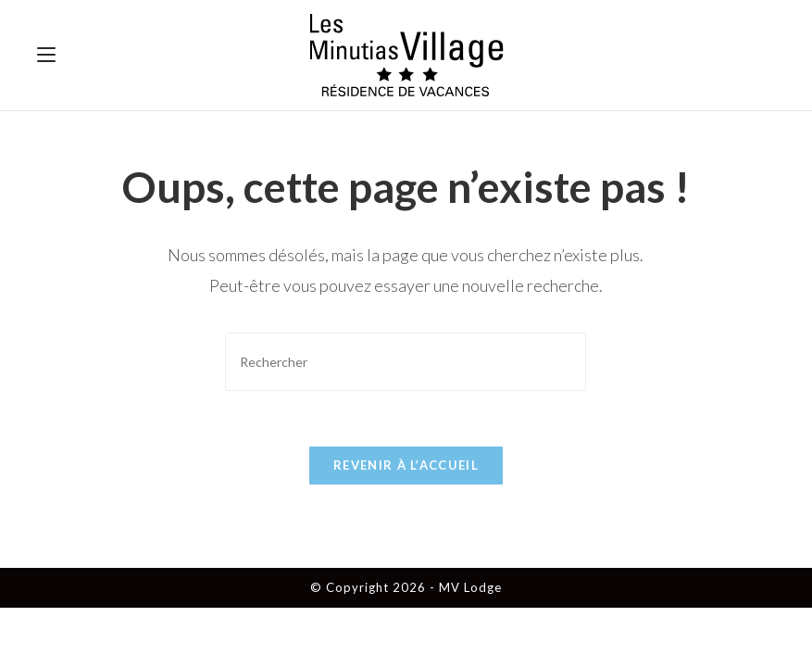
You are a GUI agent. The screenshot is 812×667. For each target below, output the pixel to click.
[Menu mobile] (46, 55)
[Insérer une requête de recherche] (406, 362)
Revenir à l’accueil (406, 465)
